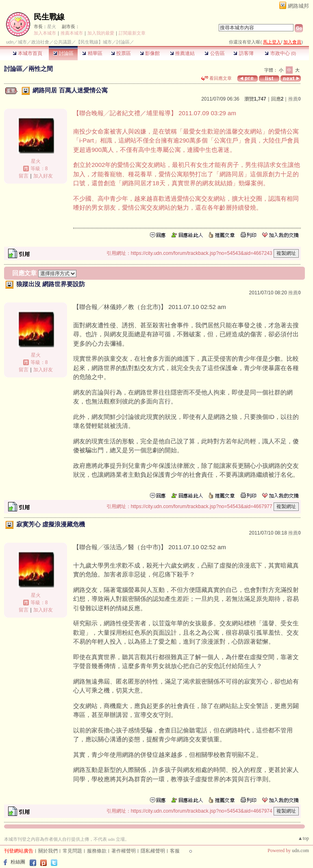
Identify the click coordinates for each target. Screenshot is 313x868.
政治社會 (40, 42)
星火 (52, 26)
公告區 (214, 53)
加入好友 (43, 176)
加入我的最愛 (101, 33)
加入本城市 (45, 33)
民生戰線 (49, 17)
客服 (175, 851)
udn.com (300, 850)
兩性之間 (41, 69)
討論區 (63, 53)
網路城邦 (298, 6)
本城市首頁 (27, 53)
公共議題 (63, 42)
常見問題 (72, 851)
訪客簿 (243, 53)
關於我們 (48, 851)
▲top (303, 838)
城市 (22, 42)
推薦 (295, 99)
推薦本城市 (72, 33)
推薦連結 (182, 53)
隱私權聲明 (153, 851)
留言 (24, 176)
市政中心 (280, 53)
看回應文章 (216, 78)
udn (10, 42)
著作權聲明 (124, 851)
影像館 (150, 53)
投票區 (121, 53)
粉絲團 (18, 862)
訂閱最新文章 (132, 33)
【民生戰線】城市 (94, 42)
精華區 (92, 53)
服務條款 (97, 851)
